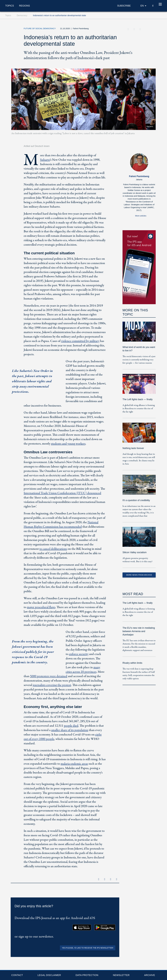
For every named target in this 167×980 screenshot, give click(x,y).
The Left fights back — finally (138, 399)
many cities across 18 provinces (83, 670)
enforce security (79, 654)
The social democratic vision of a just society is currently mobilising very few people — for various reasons (139, 360)
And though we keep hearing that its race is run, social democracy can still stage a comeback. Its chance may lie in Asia (139, 459)
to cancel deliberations (53, 549)
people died (71, 726)
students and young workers (68, 444)
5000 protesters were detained (49, 676)
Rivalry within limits (132, 663)
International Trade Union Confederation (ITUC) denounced (62, 493)
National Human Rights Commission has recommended (61, 525)
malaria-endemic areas (74, 764)
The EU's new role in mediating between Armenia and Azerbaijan (139, 631)
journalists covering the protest (52, 685)
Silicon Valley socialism (135, 552)
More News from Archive (139, 575)
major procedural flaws (41, 607)
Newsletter (121, 975)
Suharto (45, 160)
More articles (141, 216)
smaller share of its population (70, 730)
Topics (10, 6)
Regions (25, 6)
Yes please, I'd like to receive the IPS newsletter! (88, 948)
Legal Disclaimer (49, 975)
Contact (17, 975)
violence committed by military (80, 341)
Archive (150, 975)
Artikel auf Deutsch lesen (37, 146)
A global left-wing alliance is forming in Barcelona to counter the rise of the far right (139, 409)
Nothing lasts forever (133, 448)
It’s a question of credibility (136, 500)
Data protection (87, 975)
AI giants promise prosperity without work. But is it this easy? (137, 560)
